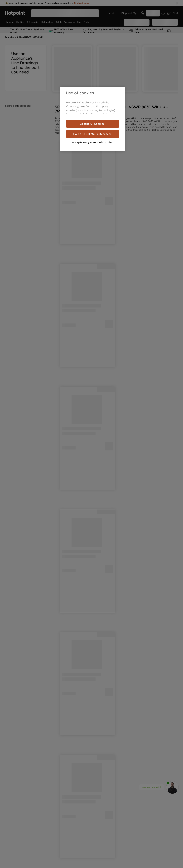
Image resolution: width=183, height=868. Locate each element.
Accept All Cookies (92, 124)
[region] (93, 119)
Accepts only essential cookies (92, 142)
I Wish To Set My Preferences (92, 134)
